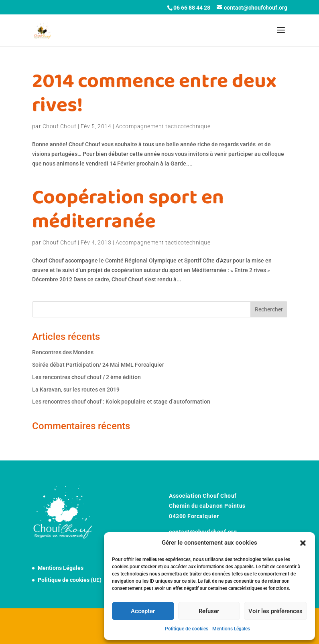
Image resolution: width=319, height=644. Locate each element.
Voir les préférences (275, 611)
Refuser (209, 611)
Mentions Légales (231, 629)
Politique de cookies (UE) (70, 580)
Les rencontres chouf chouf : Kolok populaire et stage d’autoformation (121, 402)
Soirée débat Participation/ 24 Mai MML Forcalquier (98, 365)
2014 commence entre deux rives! (154, 93)
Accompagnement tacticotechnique (163, 126)
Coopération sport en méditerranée (128, 210)
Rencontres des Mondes (63, 352)
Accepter (143, 611)
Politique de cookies (187, 629)
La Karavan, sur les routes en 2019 (76, 390)
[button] (303, 543)
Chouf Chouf (60, 126)
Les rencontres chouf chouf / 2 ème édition (86, 377)
